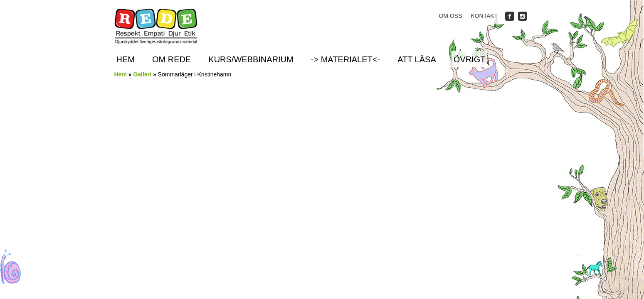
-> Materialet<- (345, 59)
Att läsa (417, 59)
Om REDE (171, 59)
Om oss (450, 16)
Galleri (142, 74)
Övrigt (470, 59)
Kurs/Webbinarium (251, 59)
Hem (126, 59)
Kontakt (484, 16)
